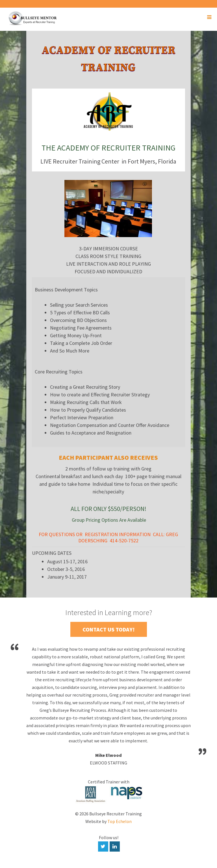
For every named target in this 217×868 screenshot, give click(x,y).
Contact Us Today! (109, 629)
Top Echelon (120, 821)
